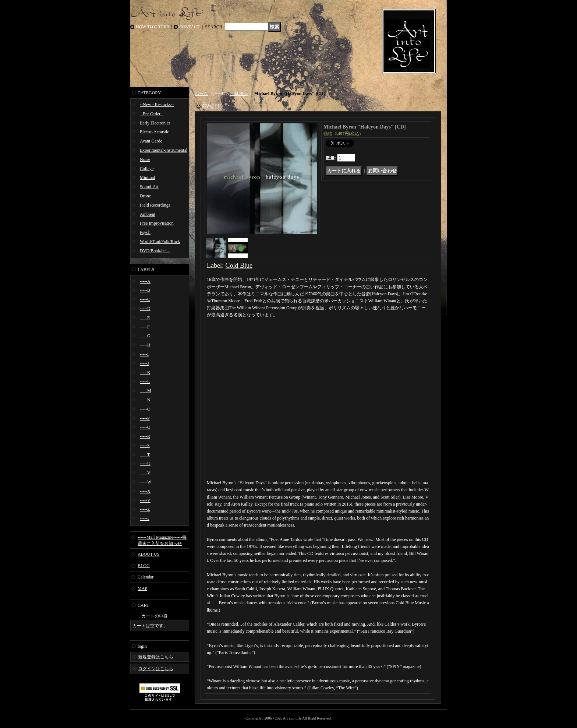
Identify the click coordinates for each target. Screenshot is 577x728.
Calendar (146, 577)
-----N (145, 400)
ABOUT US (148, 554)
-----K (145, 373)
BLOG (144, 566)
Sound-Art (149, 187)
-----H (145, 345)
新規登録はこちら (156, 657)
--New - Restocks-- (157, 105)
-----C (145, 299)
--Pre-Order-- (152, 114)
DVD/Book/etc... (155, 251)
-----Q (145, 427)
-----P (145, 418)
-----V (145, 473)
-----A (145, 281)
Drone (145, 196)
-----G (145, 336)
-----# (145, 518)
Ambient (148, 214)
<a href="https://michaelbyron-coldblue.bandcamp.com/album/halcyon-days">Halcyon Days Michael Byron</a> (318, 348)
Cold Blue (239, 94)
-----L (145, 381)
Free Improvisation (157, 223)
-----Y (145, 500)
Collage (147, 169)
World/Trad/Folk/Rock (160, 242)
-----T (145, 455)
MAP (142, 588)
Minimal (147, 177)
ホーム (201, 94)
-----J (144, 363)
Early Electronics (155, 123)
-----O (145, 409)
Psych (145, 232)
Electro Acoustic (155, 132)
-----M (146, 391)
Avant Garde (151, 141)
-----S (145, 446)
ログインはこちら (156, 669)
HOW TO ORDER (153, 27)
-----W (146, 482)
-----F (145, 327)
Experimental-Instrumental (164, 150)
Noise (145, 159)
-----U (145, 464)
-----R (145, 436)
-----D (145, 309)
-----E (145, 318)
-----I (144, 354)
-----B (145, 290)
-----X (145, 491)
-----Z (145, 509)
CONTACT (190, 27)
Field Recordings (155, 205)
